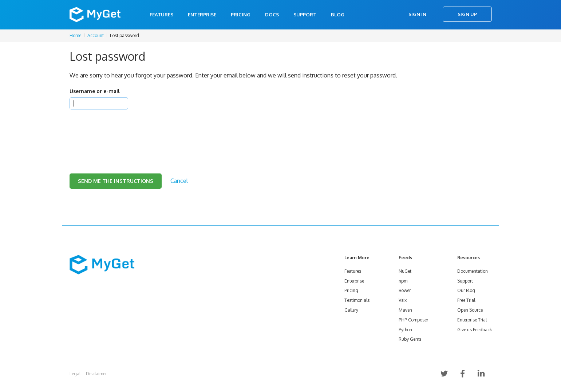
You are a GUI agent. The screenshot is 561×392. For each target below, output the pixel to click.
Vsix (403, 300)
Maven (405, 310)
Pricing (241, 15)
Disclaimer (96, 374)
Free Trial (466, 300)
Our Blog (466, 290)
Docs (272, 15)
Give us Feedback (475, 330)
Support (305, 15)
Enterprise (202, 15)
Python (405, 330)
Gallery (351, 310)
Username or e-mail (95, 91)
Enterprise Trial (472, 320)
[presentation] (125, 132)
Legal (75, 374)
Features (161, 15)
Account (96, 35)
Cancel (179, 181)
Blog (338, 15)
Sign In (417, 14)
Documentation (473, 271)
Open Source (470, 310)
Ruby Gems (410, 339)
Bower (405, 290)
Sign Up (467, 14)
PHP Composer (413, 320)
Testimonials (357, 300)
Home (75, 35)
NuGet (405, 271)
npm (403, 281)
